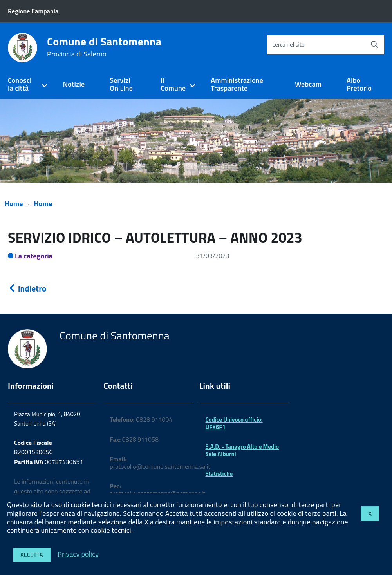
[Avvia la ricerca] (374, 45)
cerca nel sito (289, 44)
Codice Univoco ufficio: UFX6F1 (234, 423)
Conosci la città (20, 84)
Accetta (32, 555)
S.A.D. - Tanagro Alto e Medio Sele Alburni (242, 450)
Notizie (74, 84)
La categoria (34, 256)
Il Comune (173, 84)
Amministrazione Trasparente (237, 84)
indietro (27, 288)
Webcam (308, 84)
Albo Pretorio (359, 84)
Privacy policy (78, 554)
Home (14, 204)
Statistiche (219, 474)
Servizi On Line (121, 84)
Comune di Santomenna (104, 47)
